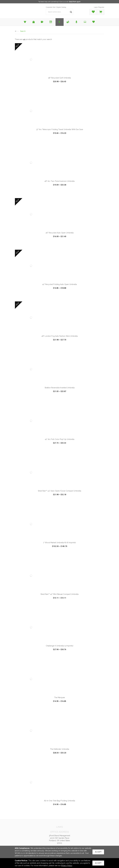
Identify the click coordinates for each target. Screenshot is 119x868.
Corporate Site (51, 7)
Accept (98, 852)
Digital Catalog (61, 7)
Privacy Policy (67, 866)
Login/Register (99, 7)
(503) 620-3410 (75, 2)
